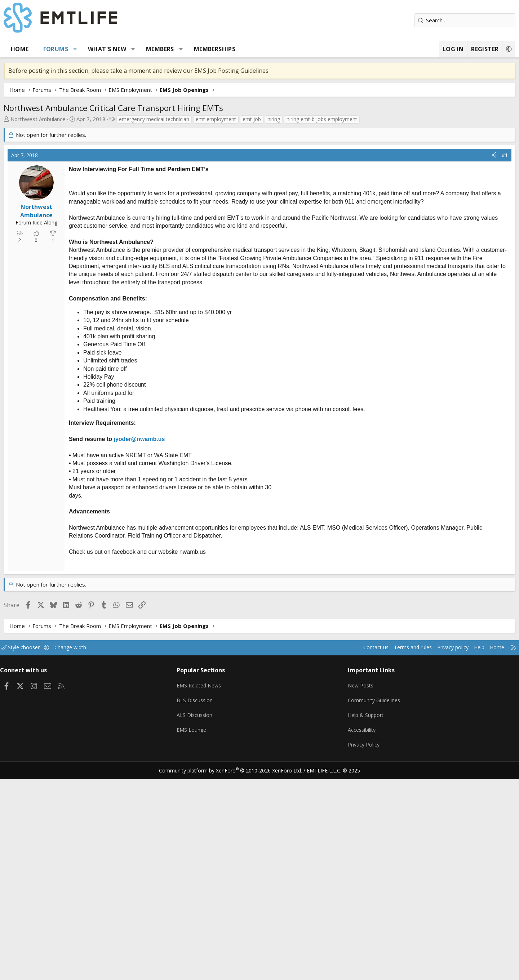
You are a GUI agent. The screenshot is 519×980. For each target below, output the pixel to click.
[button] (102, 49)
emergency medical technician (181, 119)
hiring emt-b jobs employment (349, 119)
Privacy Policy (355, 948)
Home (47, 49)
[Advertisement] (259, 199)
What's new (134, 49)
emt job (279, 119)
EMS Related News (212, 891)
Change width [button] (107, 856)
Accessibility (353, 934)
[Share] (467, 263)
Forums (83, 49)
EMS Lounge (203, 934)
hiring (301, 119)
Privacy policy (416, 856)
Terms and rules (374, 856)
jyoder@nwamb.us (166, 555)
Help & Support (357, 919)
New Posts (352, 891)
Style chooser (55, 856)
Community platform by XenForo (235, 971)
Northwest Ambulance (65, 119)
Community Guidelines (365, 905)
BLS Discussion (206, 905)
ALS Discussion (206, 919)
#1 (478, 263)
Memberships (242, 49)
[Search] (438, 20)
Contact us (335, 856)
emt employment (243, 119)
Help (445, 856)
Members (187, 49)
